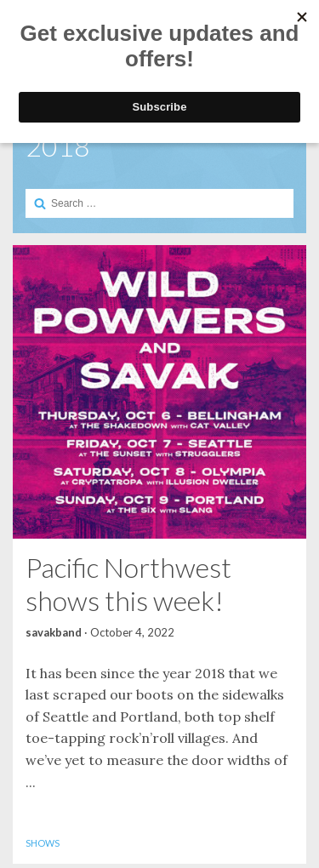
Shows (43, 843)
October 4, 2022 (132, 632)
